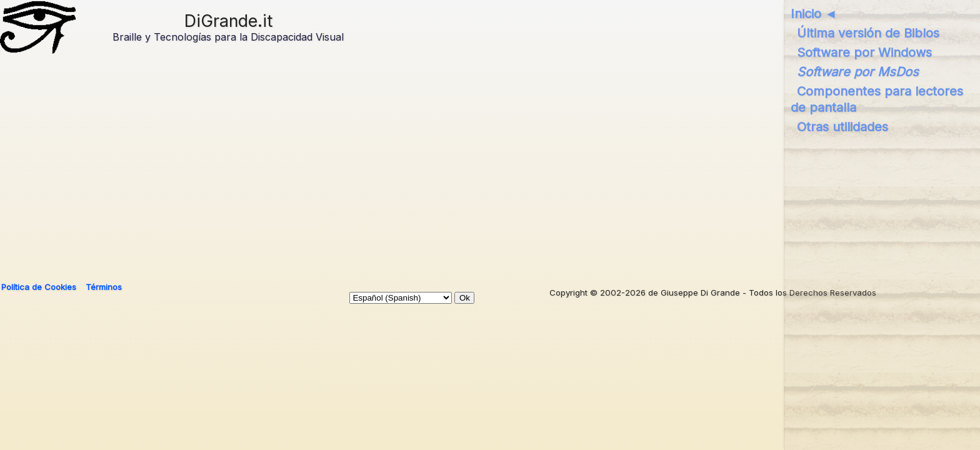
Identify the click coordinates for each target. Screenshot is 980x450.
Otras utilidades (842, 127)
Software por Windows (864, 52)
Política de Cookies (39, 287)
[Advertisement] (381, 170)
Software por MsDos (858, 72)
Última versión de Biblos (868, 33)
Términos (104, 287)
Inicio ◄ (814, 14)
